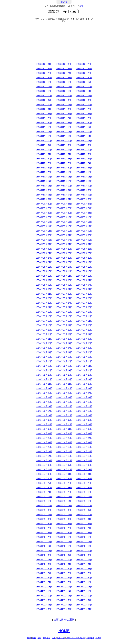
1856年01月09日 (44, 600)
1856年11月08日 (84, 141)
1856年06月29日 (84, 339)
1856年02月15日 (84, 542)
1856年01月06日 (44, 605)
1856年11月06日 (64, 145)
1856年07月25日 (44, 303)
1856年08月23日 (64, 258)
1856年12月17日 (84, 82)
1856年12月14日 (84, 87)
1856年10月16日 (64, 177)
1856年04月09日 (84, 461)
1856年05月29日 (44, 388)
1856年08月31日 (84, 244)
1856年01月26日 (64, 573)
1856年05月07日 (64, 420)
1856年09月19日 (64, 217)
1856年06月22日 (44, 352)
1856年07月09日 (64, 325)
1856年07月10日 (44, 325)
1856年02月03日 (84, 560)
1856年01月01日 (84, 609)
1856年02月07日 (64, 555)
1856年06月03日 (64, 379)
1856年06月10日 (44, 370)
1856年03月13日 (84, 501)
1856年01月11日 (64, 596)
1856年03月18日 (44, 497)
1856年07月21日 (64, 307)
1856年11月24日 (64, 118)
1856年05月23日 (44, 397)
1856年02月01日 (64, 564)
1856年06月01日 (44, 384)
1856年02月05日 (44, 560)
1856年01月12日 (44, 596)
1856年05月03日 (84, 424)
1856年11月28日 (44, 114)
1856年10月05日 (44, 195)
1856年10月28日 (64, 159)
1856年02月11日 (44, 551)
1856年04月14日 (44, 456)
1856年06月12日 (64, 366)
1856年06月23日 (84, 348)
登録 (29, 638)
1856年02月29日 (44, 524)
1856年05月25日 (64, 393)
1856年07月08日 (84, 325)
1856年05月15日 (84, 406)
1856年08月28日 (84, 249)
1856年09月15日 (84, 222)
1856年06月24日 (64, 348)
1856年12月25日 (44, 73)
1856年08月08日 (64, 280)
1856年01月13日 (84, 591)
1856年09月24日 (84, 208)
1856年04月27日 (84, 434)
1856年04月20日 (44, 447)
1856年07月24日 (64, 303)
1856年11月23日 (84, 118)
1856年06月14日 (84, 361)
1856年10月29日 (44, 159)
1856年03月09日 (44, 510)
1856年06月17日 (84, 357)
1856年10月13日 (64, 181)
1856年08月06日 (44, 285)
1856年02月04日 (64, 560)
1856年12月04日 (44, 105)
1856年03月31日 (84, 474)
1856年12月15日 (64, 87)
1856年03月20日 (64, 492)
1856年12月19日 (44, 82)
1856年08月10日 (84, 276)
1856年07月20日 (84, 307)
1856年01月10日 (84, 596)
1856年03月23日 (64, 488)
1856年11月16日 (44, 132)
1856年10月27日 (84, 159)
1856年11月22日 (44, 123)
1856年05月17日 (44, 406)
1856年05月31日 (64, 384)
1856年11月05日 (84, 145)
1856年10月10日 (64, 186)
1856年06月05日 (84, 375)
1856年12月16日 (44, 87)
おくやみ (47, 638)
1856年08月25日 (84, 253)
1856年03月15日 (44, 501)
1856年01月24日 (44, 578)
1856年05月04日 (64, 424)
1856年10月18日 (84, 172)
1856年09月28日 (64, 204)
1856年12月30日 (64, 64)
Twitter (98, 638)
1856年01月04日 (84, 605)
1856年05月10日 (64, 415)
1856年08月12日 (44, 276)
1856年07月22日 (44, 307)
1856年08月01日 (84, 289)
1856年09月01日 (64, 244)
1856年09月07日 (64, 235)
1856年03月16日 (84, 497)
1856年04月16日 (64, 452)
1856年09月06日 (84, 235)
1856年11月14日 (84, 132)
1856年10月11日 (44, 186)
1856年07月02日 (84, 334)
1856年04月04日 (64, 470)
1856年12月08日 (84, 96)
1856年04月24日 (84, 438)
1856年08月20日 (64, 262)
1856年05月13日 (64, 411)
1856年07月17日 (84, 312)
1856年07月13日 (44, 321)
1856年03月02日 (64, 519)
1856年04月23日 (44, 443)
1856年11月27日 (64, 114)
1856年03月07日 (84, 510)
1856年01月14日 (64, 591)
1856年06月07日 (44, 375)
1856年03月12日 (44, 506)
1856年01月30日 (44, 569)
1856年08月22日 (84, 258)
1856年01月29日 (64, 569)
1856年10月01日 (64, 199)
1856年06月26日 (84, 343)
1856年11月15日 (64, 132)
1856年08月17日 (64, 267)
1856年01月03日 (44, 609)
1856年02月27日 (84, 524)
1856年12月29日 (84, 64)
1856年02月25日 (64, 528)
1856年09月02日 (44, 244)
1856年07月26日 (84, 298)
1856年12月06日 (64, 100)
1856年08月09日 (44, 280)
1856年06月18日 (64, 357)
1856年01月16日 (84, 587)
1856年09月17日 (44, 222)
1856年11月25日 (44, 118)
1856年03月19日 (84, 492)
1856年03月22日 (84, 488)
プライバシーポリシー (75, 638)
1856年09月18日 (84, 217)
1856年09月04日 (64, 240)
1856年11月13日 (44, 136)
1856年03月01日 (84, 519)
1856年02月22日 (64, 533)
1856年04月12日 (84, 456)
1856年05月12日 (84, 411)
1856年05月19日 (64, 402)
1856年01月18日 (44, 587)
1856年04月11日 (44, 461)
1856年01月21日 (44, 582)
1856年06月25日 (44, 348)
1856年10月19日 (64, 172)
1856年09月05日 (44, 240)
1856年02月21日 (84, 533)
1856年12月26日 (84, 69)
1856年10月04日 (64, 195)
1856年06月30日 (64, 339)
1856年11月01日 (44, 154)
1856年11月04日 (44, 150)
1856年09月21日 (84, 213)
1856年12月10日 (44, 96)
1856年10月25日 (64, 163)
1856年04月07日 (64, 465)
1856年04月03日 (84, 470)
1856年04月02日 (44, 474)
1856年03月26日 (64, 483)
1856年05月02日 (44, 429)
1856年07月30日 (64, 294)
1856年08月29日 (64, 249)
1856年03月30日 (44, 479)
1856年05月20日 (44, 402)
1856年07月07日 (44, 330)
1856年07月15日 (64, 316)
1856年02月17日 (44, 542)
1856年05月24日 (84, 393)
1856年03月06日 (44, 515)
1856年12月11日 (84, 91)
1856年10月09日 (84, 186)
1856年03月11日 (64, 506)
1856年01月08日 (64, 600)
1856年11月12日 (64, 136)
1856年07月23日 (84, 303)
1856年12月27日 (64, 69)
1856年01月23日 (64, 578)
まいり (64, 2)
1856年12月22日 (44, 78)
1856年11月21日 (64, 123)
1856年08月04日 (84, 285)
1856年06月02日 (84, 379)
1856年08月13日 (84, 271)
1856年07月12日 (64, 321)
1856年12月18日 (64, 82)
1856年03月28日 (84, 479)
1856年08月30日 (44, 249)
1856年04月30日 (84, 429)
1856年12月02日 (84, 105)
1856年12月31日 (44, 64)
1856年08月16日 (84, 267)
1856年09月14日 (44, 226)
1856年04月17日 (44, 452)
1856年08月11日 (64, 276)
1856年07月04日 (44, 334)
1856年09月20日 (44, 217)
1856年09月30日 (84, 199)
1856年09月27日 (84, 204)
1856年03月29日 (64, 479)
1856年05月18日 (84, 402)
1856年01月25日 (84, 573)
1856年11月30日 (64, 109)
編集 (34, 638)
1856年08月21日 (44, 262)
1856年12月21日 (64, 78)
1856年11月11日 (84, 136)
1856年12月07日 (44, 100)
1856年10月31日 (64, 154)
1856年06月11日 (84, 366)
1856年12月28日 (44, 69)
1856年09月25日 (64, 208)
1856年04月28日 (64, 434)
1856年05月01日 (64, 429)
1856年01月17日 (64, 587)
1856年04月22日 (64, 443)
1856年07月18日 (64, 312)
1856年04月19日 (64, 447)
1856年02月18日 (84, 537)
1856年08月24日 (44, 258)
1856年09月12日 (84, 226)
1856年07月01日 (44, 339)
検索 (39, 638)
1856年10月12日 (84, 181)
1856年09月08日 (44, 235)
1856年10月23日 (44, 168)
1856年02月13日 (64, 546)
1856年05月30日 (84, 384)
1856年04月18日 (84, 447)
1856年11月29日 (84, 109)
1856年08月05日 (64, 285)
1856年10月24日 (84, 163)
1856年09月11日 (44, 231)
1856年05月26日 (44, 393)
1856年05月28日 (64, 388)
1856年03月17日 (64, 497)
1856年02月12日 (84, 546)
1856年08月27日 (44, 253)
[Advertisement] (64, 42)
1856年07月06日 (64, 330)
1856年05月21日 (84, 397)
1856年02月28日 (64, 524)
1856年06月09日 (64, 370)
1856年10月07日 (64, 190)
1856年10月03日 (84, 195)
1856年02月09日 (84, 551)
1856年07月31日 (44, 294)
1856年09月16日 (64, 222)
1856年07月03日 (64, 334)
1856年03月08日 (64, 510)
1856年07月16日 (44, 316)
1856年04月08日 (44, 465)
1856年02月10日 (64, 551)
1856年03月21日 (44, 492)
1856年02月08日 (44, 555)
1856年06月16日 (44, 361)
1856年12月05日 (84, 100)
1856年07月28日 (44, 298)
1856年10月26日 (44, 163)
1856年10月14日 (44, 181)
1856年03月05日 (64, 515)
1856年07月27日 (64, 298)
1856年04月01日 (64, 474)
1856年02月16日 (64, 542)
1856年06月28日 (44, 343)
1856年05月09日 (84, 415)
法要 (54, 638)
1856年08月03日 (44, 289)
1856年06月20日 (84, 352)
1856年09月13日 (64, 226)
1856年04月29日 (44, 434)
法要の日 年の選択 (64, 620)
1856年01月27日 (44, 573)
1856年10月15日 (84, 177)
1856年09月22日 (64, 213)
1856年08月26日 (64, 253)
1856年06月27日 (64, 343)
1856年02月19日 (64, 537)
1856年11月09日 (64, 141)
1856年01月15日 (44, 591)
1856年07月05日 (84, 330)
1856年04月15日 (84, 452)
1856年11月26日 (84, 114)
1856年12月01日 (44, 109)
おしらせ (61, 638)
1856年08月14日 (64, 271)
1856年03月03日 (44, 519)
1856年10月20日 (44, 172)
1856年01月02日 (64, 609)
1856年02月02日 (44, 564)
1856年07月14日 (84, 316)
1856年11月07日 (44, 145)
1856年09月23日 (44, 213)
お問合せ (90, 638)
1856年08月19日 (84, 262)
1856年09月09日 (84, 231)
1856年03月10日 (84, 506)
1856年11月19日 (44, 127)
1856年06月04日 (44, 379)
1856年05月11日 (44, 415)
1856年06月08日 (84, 370)
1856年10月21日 (84, 168)
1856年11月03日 (64, 150)
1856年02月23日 (44, 533)
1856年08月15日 (44, 271)
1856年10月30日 (84, 154)
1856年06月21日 (64, 352)
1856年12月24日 (64, 73)
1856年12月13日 (44, 91)
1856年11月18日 (64, 127)
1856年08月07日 (84, 280)
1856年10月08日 (44, 190)
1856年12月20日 (84, 78)
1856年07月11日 (84, 321)
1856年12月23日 (84, 73)
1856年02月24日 (84, 528)
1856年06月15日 (64, 361)
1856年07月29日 (84, 294)
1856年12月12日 (64, 91)
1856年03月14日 (64, 501)
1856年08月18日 (44, 267)
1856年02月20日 (44, 537)
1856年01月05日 (64, 605)
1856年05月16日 (64, 406)
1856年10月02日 (44, 199)
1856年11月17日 (84, 127)
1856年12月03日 (64, 105)
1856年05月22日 (64, 397)
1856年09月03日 (84, 240)
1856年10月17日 (44, 177)
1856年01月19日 (84, 582)
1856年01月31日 (84, 564)
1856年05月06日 (84, 420)
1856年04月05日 (44, 470)
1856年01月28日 (84, 569)
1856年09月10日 (64, 231)
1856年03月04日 (84, 515)
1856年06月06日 (64, 375)
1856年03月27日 (44, 483)
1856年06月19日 (44, 357)
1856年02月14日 (44, 546)
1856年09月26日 (44, 208)
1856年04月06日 (84, 465)
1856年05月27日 (84, 388)
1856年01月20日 (64, 582)
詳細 (82, 6)
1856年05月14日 (44, 411)
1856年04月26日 (44, 438)
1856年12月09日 (64, 96)
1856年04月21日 (84, 443)
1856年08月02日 (64, 289)
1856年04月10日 (64, 461)
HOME (64, 631)
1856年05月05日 (44, 424)
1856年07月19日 (44, 312)
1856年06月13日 (44, 366)
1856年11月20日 (84, 123)
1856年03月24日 (44, 488)
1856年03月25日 (84, 483)
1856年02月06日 (84, 555)
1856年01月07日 (84, 600)
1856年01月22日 (84, 578)
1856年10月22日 (64, 168)
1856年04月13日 (64, 456)
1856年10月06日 (84, 190)
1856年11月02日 (84, 150)
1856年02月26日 (44, 528)
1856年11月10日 (44, 141)
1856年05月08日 (44, 420)
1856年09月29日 (44, 204)
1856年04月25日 (64, 438)
